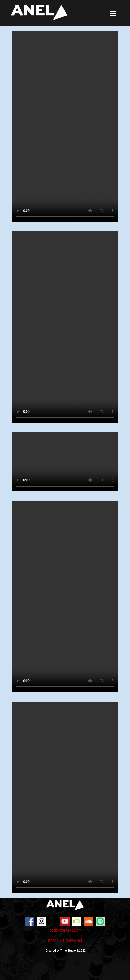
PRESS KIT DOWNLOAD (66, 941)
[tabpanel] (65, 943)
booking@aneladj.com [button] (65, 930)
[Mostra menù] (113, 14)
